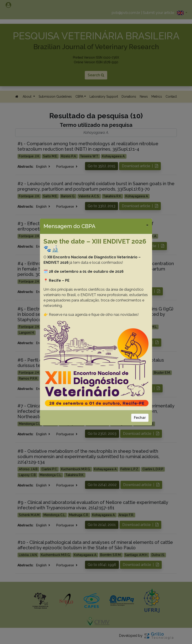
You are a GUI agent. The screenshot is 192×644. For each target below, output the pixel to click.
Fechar (140, 418)
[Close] (147, 225)
